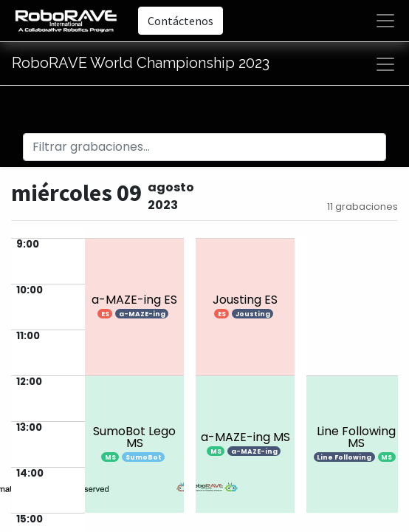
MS (110, 457)
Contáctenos (181, 21)
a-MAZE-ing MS (245, 437)
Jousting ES (245, 300)
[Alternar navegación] (385, 64)
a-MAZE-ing (142, 314)
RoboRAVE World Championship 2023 (141, 63)
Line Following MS (356, 437)
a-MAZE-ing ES (134, 300)
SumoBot (144, 457)
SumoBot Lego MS (134, 437)
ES (105, 314)
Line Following (344, 457)
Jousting (253, 314)
